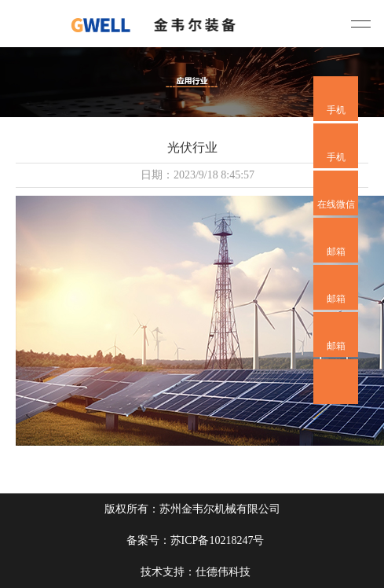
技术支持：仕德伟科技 (196, 572)
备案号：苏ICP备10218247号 (196, 540)
